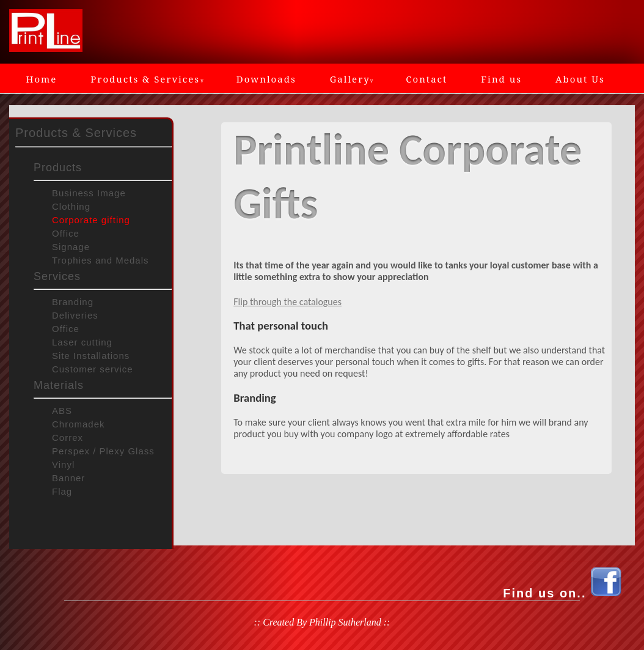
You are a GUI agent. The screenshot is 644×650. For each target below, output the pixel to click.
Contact (426, 79)
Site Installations (91, 356)
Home (42, 79)
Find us (501, 79)
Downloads (266, 79)
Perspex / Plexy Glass (103, 451)
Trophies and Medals (101, 260)
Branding (73, 302)
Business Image (89, 193)
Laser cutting (82, 342)
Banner (68, 478)
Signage (71, 247)
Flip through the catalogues (287, 302)
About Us (580, 79)
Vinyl (63, 464)
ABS (62, 411)
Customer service (93, 369)
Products (58, 168)
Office (66, 233)
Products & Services (147, 79)
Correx (68, 438)
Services (57, 276)
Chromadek (79, 424)
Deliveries (75, 315)
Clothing (71, 206)
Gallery (351, 79)
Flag (62, 491)
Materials (59, 385)
